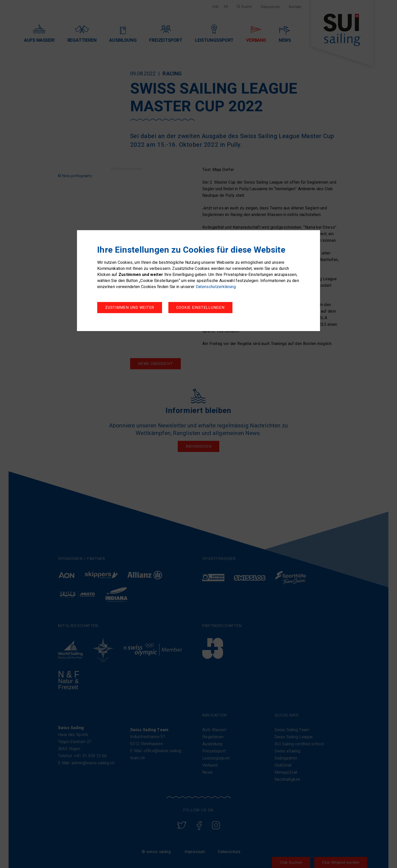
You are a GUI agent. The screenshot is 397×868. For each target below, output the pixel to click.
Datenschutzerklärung (216, 288)
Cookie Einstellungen (129, 308)
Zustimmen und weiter (203, 308)
